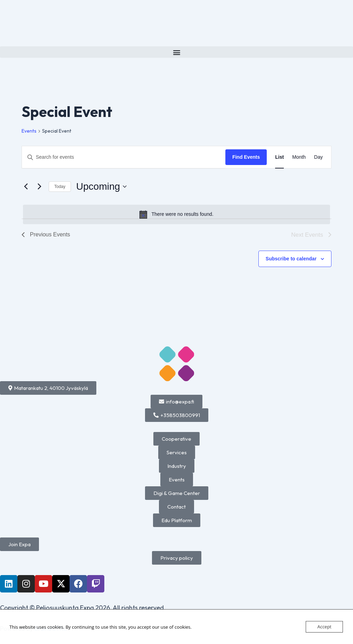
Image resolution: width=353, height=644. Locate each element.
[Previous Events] (26, 187)
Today (60, 187)
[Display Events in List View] (279, 157)
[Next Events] (39, 187)
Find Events (246, 157)
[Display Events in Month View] (299, 157)
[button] (176, 52)
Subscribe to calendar (291, 259)
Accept (324, 627)
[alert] (176, 214)
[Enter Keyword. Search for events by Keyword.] (124, 157)
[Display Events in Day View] (318, 157)
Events (29, 131)
